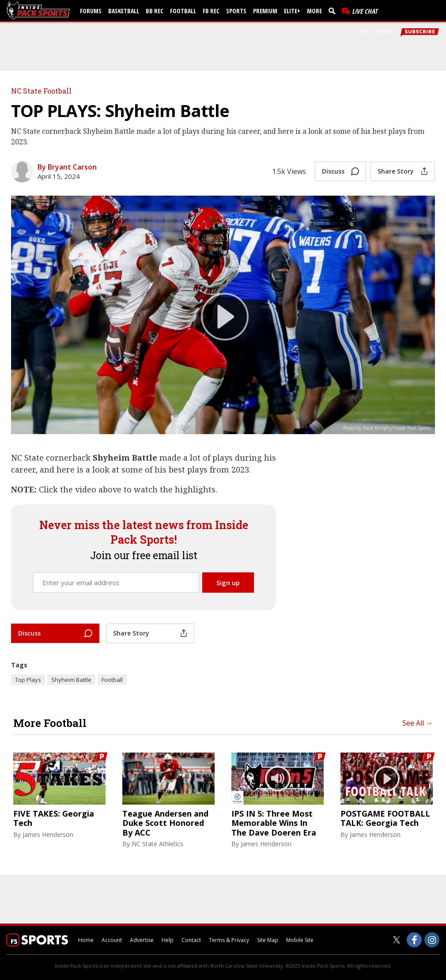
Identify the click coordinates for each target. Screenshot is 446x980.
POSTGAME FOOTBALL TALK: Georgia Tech (385, 819)
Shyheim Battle (71, 680)
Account (112, 940)
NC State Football (41, 91)
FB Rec (211, 11)
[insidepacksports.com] (40, 10)
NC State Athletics (157, 844)
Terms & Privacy (229, 940)
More (314, 11)
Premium (265, 11)
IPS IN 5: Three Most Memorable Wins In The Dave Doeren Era (274, 823)
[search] (334, 11)
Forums (91, 11)
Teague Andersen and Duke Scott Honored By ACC (165, 823)
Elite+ (292, 11)
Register (385, 31)
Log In (362, 31)
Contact (191, 940)
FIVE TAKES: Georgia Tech (54, 819)
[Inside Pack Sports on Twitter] (397, 940)
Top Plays (28, 680)
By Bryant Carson (67, 167)
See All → (418, 723)
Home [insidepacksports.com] (86, 940)
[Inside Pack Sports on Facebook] (414, 940)
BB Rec (155, 11)
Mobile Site (300, 940)
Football (183, 11)
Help (168, 940)
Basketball (124, 11)
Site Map (268, 940)
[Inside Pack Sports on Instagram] (432, 940)
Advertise (142, 940)
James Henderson (48, 834)
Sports (236, 11)
